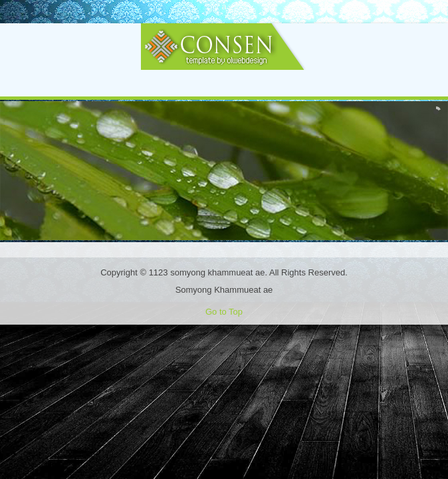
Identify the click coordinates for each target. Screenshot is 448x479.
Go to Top (224, 312)
